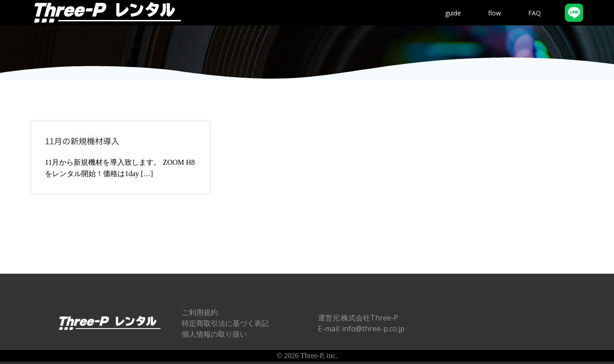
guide (453, 13)
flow (495, 13)
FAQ (535, 13)
